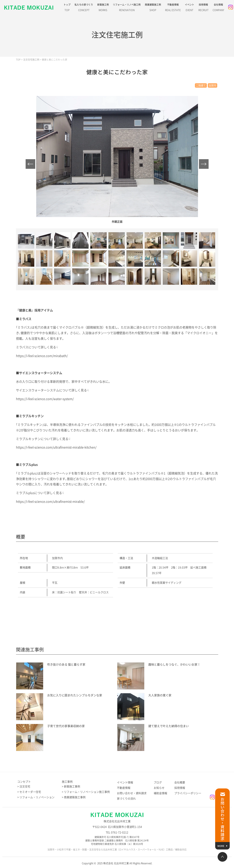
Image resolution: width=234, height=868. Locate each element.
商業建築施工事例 (75, 797)
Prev (30, 164)
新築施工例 (103, 8)
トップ (67, 8)
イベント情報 (125, 782)
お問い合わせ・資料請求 (132, 793)
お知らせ (159, 788)
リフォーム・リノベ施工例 (127, 8)
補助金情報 (160, 793)
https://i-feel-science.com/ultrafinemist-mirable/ (50, 502)
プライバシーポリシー (188, 793)
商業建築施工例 (153, 8)
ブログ (158, 782)
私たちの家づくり (84, 8)
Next (204, 164)
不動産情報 (173, 8)
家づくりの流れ (126, 799)
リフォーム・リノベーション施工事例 (87, 792)
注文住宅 (25, 786)
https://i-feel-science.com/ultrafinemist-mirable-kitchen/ (56, 447)
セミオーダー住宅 (30, 792)
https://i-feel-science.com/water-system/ (45, 399)
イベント (190, 8)
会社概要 (180, 782)
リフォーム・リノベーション (37, 797)
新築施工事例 (72, 786)
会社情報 (218, 8)
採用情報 (203, 8)
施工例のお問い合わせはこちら (115, 616)
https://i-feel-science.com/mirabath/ (42, 356)
